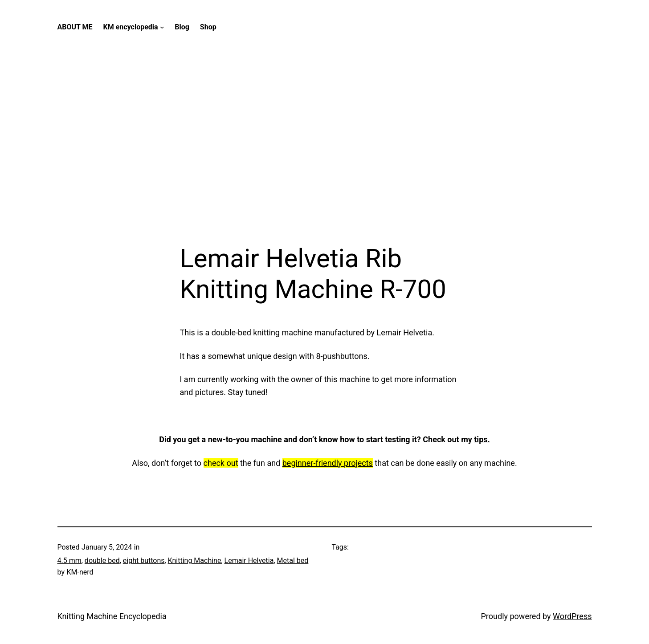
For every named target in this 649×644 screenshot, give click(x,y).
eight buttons (144, 560)
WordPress (572, 616)
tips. (482, 439)
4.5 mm (69, 560)
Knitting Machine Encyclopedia (112, 616)
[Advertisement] (325, 149)
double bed (102, 560)
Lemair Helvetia (249, 560)
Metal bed (293, 560)
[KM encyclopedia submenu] (162, 27)
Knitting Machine (195, 560)
